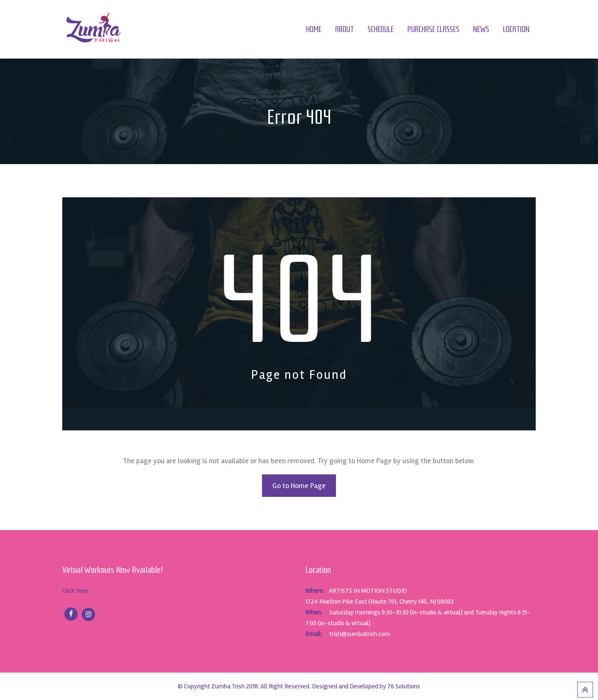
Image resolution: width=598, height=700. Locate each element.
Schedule (381, 29)
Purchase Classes (433, 29)
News (481, 29)
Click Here (76, 591)
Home (314, 29)
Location (516, 29)
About (344, 29)
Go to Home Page (299, 486)
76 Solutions (404, 686)
